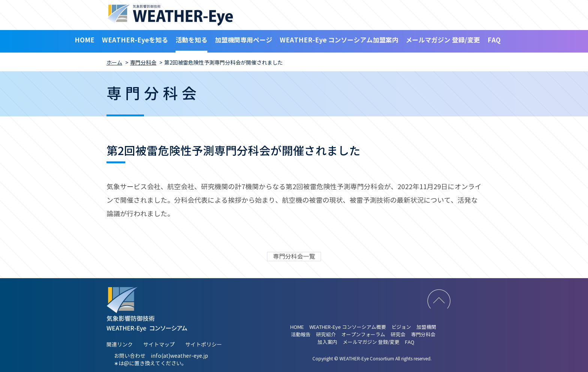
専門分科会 (143, 63)
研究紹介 (326, 335)
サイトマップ (159, 345)
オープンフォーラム (363, 335)
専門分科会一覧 (294, 257)
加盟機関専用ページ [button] (244, 40)
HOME (85, 40)
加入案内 (327, 342)
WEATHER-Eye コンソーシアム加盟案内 (339, 40)
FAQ (494, 40)
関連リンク (120, 345)
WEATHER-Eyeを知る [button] (135, 40)
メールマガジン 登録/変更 (443, 40)
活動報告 (301, 335)
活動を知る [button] (191, 40)
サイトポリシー (204, 345)
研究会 (398, 335)
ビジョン (401, 327)
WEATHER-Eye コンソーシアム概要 (348, 327)
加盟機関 (426, 327)
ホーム (114, 63)
